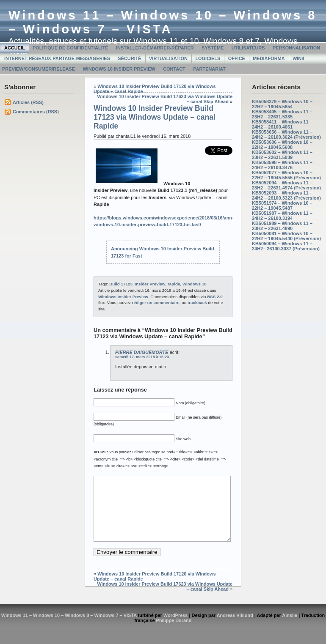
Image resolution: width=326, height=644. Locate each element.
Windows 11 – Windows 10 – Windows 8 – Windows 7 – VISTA (163, 22)
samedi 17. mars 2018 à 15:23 (142, 357)
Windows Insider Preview (123, 297)
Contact (174, 69)
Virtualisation (168, 58)
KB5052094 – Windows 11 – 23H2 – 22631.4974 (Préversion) (286, 185)
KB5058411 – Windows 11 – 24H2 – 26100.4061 (282, 124)
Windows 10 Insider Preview (119, 69)
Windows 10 (195, 284)
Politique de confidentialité (70, 48)
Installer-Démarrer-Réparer (155, 48)
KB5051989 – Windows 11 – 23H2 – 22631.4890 (282, 226)
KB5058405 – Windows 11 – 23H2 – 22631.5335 (282, 114)
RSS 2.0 (215, 297)
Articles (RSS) (28, 102)
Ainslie (290, 628)
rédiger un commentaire (156, 303)
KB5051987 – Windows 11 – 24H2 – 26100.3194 (282, 216)
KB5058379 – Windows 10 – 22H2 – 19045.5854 (282, 104)
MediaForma (269, 58)
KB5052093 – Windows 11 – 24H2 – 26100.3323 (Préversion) (286, 195)
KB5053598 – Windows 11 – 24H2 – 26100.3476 (282, 165)
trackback (197, 303)
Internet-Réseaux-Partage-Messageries (57, 58)
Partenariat (209, 69)
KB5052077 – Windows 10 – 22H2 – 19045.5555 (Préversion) (286, 175)
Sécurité (129, 58)
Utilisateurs (248, 48)
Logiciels (208, 58)
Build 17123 (121, 284)
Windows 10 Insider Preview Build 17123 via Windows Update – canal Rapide (155, 117)
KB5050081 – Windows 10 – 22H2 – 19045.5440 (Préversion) (286, 236)
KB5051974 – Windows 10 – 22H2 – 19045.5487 (282, 206)
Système (213, 48)
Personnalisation (296, 48)
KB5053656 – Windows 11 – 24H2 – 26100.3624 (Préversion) (286, 134)
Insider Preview (150, 284)
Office (237, 58)
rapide (174, 284)
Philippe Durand (174, 633)
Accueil (15, 48)
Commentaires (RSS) (36, 112)
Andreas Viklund (235, 628)
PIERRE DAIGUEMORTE (142, 352)
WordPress (176, 628)
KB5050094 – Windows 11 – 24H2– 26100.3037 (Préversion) (286, 246)
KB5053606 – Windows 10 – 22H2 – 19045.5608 (282, 145)
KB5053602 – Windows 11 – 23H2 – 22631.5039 (282, 155)
